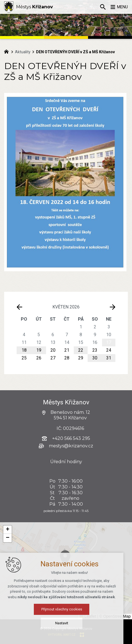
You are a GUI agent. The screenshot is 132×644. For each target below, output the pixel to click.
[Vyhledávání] (100, 7)
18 (24, 350)
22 (81, 350)
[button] (77, 565)
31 (109, 358)
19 (39, 350)
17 (109, 342)
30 (95, 358)
